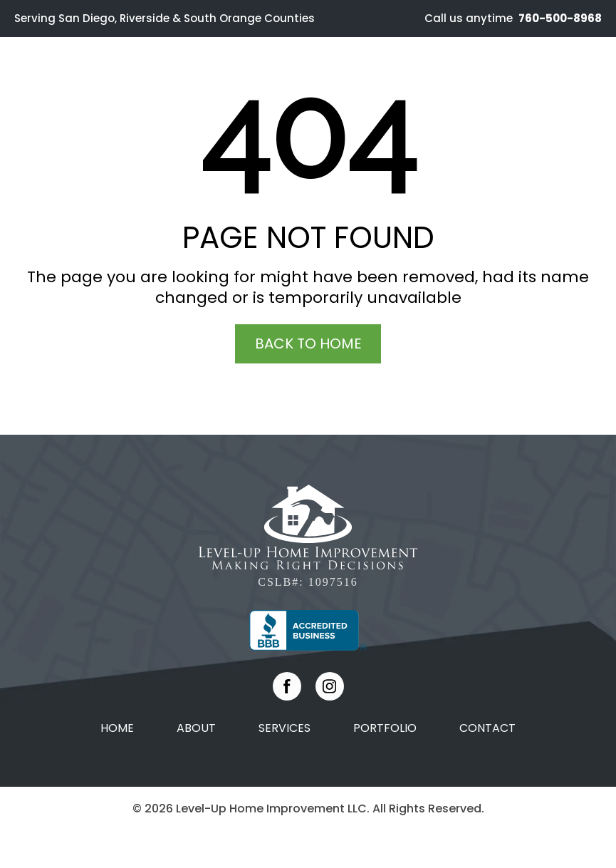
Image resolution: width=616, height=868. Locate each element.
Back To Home (308, 343)
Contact (487, 728)
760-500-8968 (559, 18)
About (196, 728)
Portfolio (385, 728)
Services (284, 728)
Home (117, 728)
